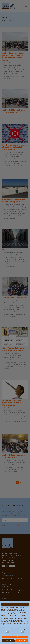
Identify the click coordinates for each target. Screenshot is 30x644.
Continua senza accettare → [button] (15, 604)
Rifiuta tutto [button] (8, 641)
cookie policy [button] (13, 614)
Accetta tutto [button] (22, 641)
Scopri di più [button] (15, 637)
